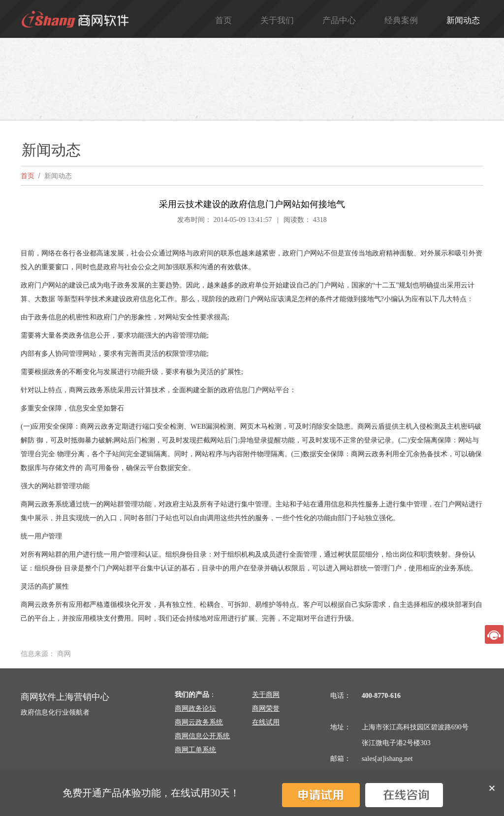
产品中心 (339, 20)
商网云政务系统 (199, 722)
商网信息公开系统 (202, 736)
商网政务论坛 (195, 708)
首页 (223, 20)
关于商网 (266, 695)
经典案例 (401, 20)
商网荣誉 (266, 708)
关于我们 (277, 20)
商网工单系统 (195, 750)
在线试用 (266, 722)
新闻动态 (463, 20)
